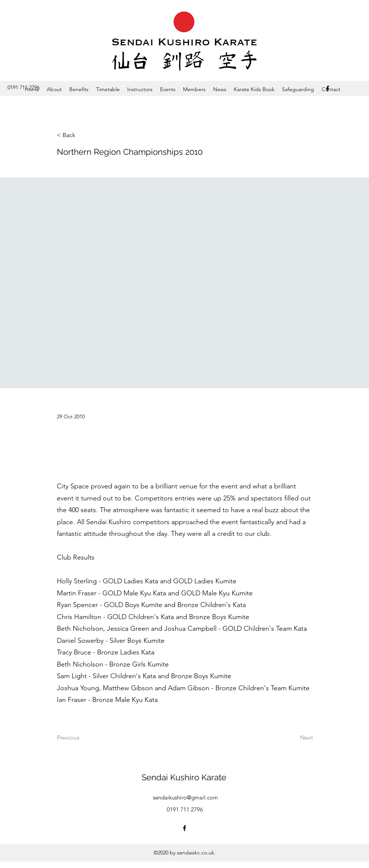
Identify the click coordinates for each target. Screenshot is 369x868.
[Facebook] (328, 88)
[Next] (294, 738)
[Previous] (82, 738)
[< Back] (82, 135)
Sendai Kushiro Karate (184, 777)
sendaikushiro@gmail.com (185, 797)
